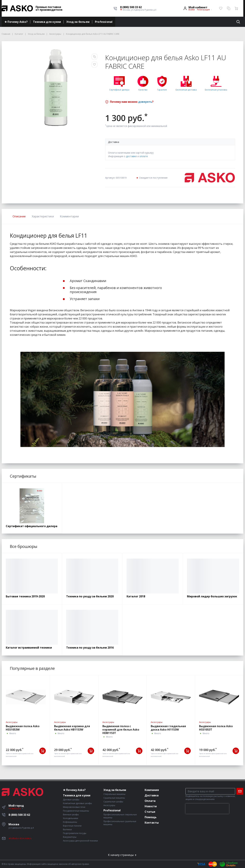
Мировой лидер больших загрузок (212, 596)
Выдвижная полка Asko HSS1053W (23, 728)
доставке (131, 156)
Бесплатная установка (216, 90)
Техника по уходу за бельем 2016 (90, 648)
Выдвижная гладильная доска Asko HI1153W (168, 728)
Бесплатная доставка (186, 90)
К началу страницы (122, 855)
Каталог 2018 (136, 596)
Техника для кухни (47, 22)
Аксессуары (12, 722)
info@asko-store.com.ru (20, 838)
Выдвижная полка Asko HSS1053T (216, 728)
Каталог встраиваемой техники (29, 648)
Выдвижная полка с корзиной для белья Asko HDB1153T (121, 730)
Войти (192, 10)
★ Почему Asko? (16, 22)
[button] (138, 7)
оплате (144, 156)
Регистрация (203, 10)
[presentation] (207, 809)
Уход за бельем (78, 22)
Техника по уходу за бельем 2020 (90, 596)
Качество (143, 90)
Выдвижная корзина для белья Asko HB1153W (72, 728)
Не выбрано (16, 808)
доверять (145, 102)
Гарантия (162, 90)
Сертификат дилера (119, 90)
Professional (104, 22)
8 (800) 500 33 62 (19, 815)
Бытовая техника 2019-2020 (25, 596)
